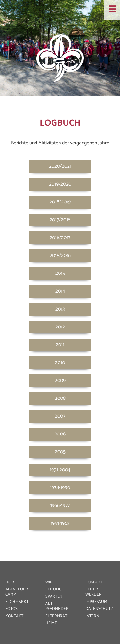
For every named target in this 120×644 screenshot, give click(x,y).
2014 (60, 291)
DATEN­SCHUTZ (99, 609)
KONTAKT (14, 616)
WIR (49, 582)
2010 (60, 363)
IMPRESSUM (96, 602)
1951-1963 (60, 523)
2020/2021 (60, 166)
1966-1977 (60, 505)
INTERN (92, 616)
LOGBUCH (95, 582)
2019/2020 (60, 184)
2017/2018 (60, 220)
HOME (11, 582)
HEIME (51, 623)
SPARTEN (54, 597)
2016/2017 (60, 238)
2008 (60, 398)
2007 (60, 416)
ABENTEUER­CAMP (17, 592)
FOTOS (12, 609)
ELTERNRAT (56, 616)
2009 (60, 381)
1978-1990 (60, 488)
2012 (60, 327)
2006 (60, 434)
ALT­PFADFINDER (57, 606)
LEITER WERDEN (94, 592)
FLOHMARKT (17, 602)
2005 (60, 452)
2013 (60, 309)
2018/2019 (60, 202)
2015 (60, 273)
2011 (60, 345)
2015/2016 (60, 256)
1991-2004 (60, 470)
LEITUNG (53, 589)
